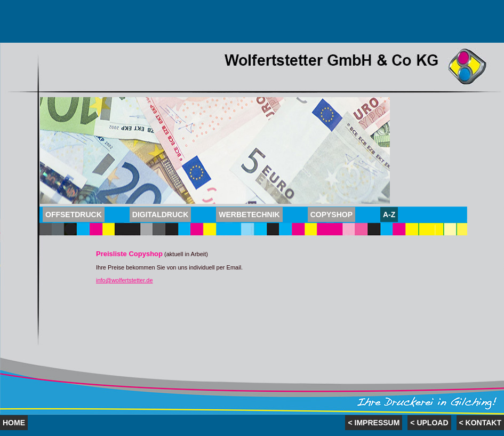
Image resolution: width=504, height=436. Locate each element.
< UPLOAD (429, 423)
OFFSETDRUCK (74, 215)
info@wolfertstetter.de (125, 280)
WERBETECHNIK (249, 215)
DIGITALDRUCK (161, 215)
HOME (14, 423)
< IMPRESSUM (374, 423)
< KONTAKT (480, 423)
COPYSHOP (331, 215)
